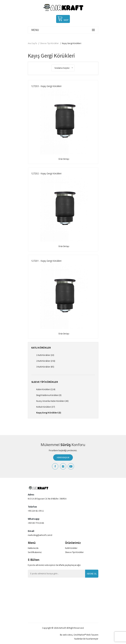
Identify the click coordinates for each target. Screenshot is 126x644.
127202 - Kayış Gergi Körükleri (46, 173)
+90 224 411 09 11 (36, 511)
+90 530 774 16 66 (36, 523)
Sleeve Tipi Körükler (49, 43)
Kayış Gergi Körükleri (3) (49, 413)
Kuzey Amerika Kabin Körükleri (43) (52, 401)
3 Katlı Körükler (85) (45, 367)
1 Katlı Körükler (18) (45, 355)
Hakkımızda (33, 548)
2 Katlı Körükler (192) (46, 361)
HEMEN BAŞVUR (63, 457)
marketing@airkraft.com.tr (40, 535)
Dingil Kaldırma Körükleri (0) (49, 395)
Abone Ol (92, 574)
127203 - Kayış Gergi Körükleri (46, 86)
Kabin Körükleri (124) (46, 389)
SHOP (63, 19)
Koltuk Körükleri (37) (46, 407)
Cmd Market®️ (80, 635)
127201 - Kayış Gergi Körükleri (46, 261)
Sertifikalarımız (35, 552)
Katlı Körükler (71, 548)
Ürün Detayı (64, 159)
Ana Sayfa (32, 43)
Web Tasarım (92, 635)
